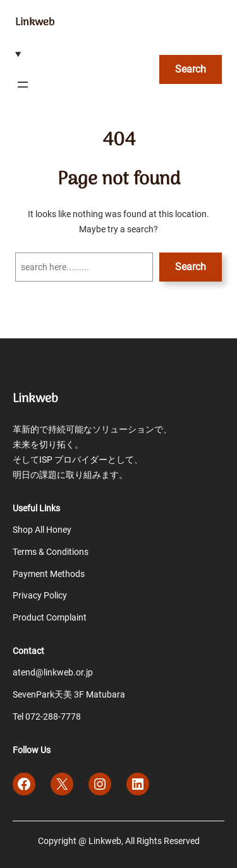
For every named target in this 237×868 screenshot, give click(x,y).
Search (191, 267)
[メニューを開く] (23, 85)
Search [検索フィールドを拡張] (191, 69)
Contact (28, 651)
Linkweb (35, 22)
